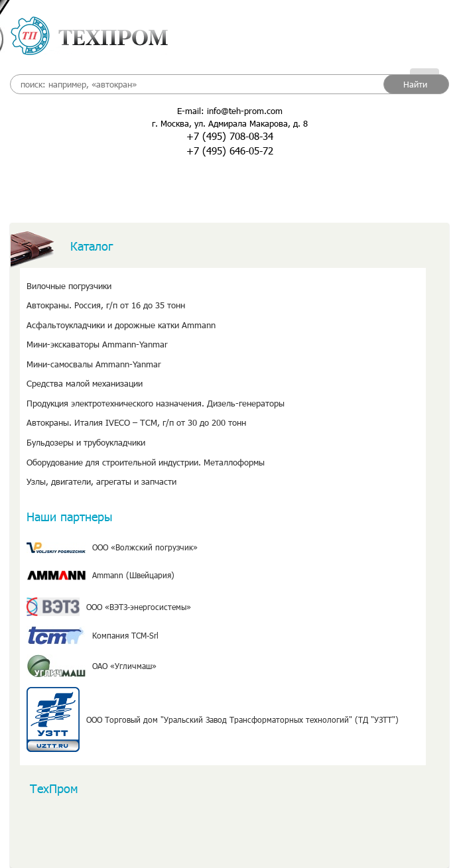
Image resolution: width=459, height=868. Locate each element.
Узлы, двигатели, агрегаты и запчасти (101, 481)
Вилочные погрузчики (69, 286)
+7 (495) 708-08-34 (230, 136)
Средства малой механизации (85, 383)
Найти (415, 84)
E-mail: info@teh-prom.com (230, 111)
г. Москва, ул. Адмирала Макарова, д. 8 (230, 123)
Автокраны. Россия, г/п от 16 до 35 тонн (106, 305)
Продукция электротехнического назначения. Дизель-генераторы (156, 403)
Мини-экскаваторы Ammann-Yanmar (97, 344)
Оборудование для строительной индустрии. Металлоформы (146, 462)
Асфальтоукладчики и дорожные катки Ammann (121, 325)
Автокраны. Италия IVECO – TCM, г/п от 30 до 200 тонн (136, 422)
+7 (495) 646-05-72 (230, 151)
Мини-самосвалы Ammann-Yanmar (94, 364)
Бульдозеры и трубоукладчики (86, 442)
